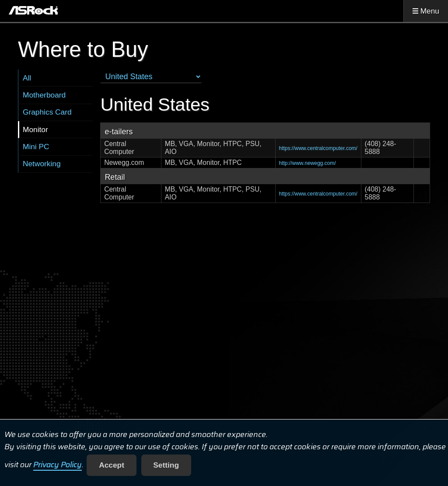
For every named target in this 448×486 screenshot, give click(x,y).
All (27, 78)
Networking (42, 164)
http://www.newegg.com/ (308, 163)
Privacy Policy (58, 465)
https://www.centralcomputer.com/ (318, 148)
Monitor (35, 129)
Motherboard (44, 95)
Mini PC (36, 147)
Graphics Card (47, 112)
